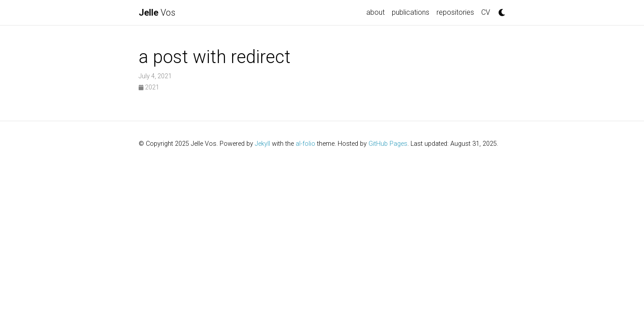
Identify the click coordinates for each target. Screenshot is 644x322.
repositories (455, 12)
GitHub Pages (388, 144)
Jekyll (263, 144)
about (375, 12)
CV (486, 12)
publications (411, 12)
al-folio (305, 144)
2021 (149, 87)
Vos (157, 13)
